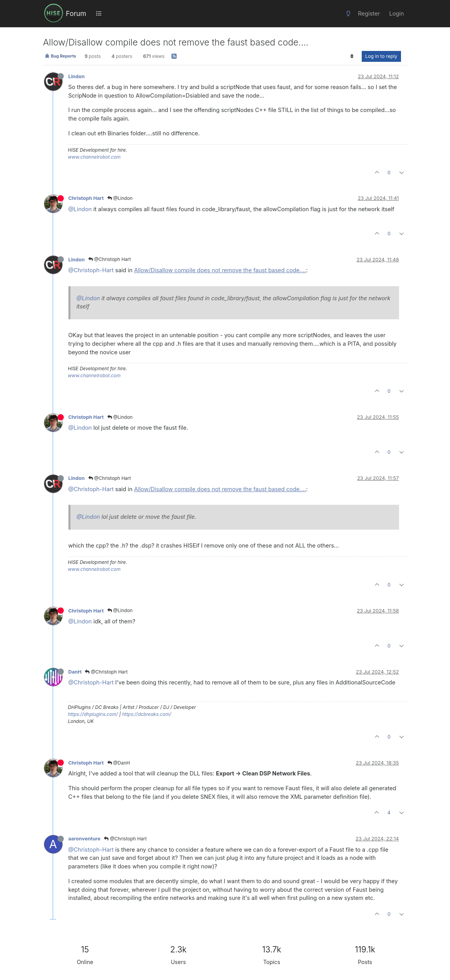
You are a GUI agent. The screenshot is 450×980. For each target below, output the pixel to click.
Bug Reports (60, 56)
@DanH (119, 763)
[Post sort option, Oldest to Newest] (352, 56)
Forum (76, 13)
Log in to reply (381, 56)
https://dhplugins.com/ (93, 714)
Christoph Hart (86, 198)
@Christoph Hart (110, 259)
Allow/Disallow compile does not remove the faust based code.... (220, 270)
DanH (75, 672)
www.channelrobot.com (94, 157)
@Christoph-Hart (91, 270)
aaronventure (85, 839)
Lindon (77, 76)
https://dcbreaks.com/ (147, 714)
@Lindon (120, 198)
